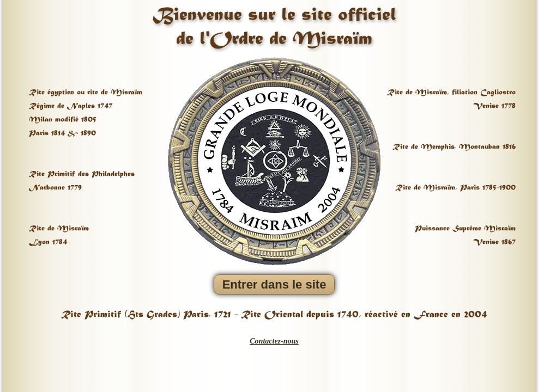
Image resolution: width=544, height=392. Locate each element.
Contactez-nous (274, 341)
